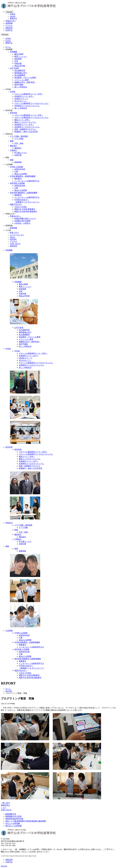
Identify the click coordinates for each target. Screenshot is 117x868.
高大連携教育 (20, 75)
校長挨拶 (18, 59)
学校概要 (13, 52)
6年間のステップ (21, 99)
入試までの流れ (21, 207)
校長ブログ (14, 233)
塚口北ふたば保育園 (13, 826)
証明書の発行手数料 (22, 221)
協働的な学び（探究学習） (25, 82)
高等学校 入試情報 (17, 183)
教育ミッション (21, 56)
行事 (16, 172)
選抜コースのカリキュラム (25, 122)
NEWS (12, 237)
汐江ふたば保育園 (13, 823)
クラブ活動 (19, 139)
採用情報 (9, 23)
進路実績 (18, 162)
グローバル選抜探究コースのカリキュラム (31, 103)
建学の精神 (19, 54)
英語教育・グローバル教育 (25, 78)
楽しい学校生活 (21, 87)
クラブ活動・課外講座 (19, 136)
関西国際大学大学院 (13, 816)
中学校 (13, 92)
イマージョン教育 (22, 80)
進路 (12, 160)
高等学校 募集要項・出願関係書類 (24, 193)
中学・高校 (19, 143)
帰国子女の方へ (16, 204)
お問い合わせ (15, 244)
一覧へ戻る (5, 803)
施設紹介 (13, 146)
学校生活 (9, 523)
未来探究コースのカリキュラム (27, 106)
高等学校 (13, 113)
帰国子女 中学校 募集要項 (25, 209)
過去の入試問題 (21, 174)
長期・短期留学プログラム (25, 129)
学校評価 (18, 63)
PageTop (4, 866)
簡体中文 (13, 19)
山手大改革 (14, 68)
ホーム (8, 47)
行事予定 (9, 30)
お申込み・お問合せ (22, 223)
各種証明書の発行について (25, 219)
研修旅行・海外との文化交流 (26, 132)
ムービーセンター (17, 235)
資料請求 (9, 28)
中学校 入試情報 (16, 167)
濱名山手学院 (20, 66)
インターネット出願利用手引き (27, 181)
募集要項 (18, 179)
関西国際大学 (11, 814)
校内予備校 (19, 85)
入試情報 (9, 631)
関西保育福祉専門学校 (14, 819)
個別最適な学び (21, 73)
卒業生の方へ (11, 21)
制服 (12, 141)
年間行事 (18, 155)
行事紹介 (13, 150)
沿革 (16, 61)
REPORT (13, 239)
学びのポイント (21, 101)
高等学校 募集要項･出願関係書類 (28, 659)
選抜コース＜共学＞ (22, 120)
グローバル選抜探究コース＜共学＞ (29, 94)
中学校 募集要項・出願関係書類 (23, 176)
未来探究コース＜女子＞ (24, 96)
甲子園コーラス (21, 153)
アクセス (9, 26)
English (13, 16)
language (9, 12)
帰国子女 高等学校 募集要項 (26, 211)
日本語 (13, 14)
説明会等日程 (20, 169)
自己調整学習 (20, 71)
